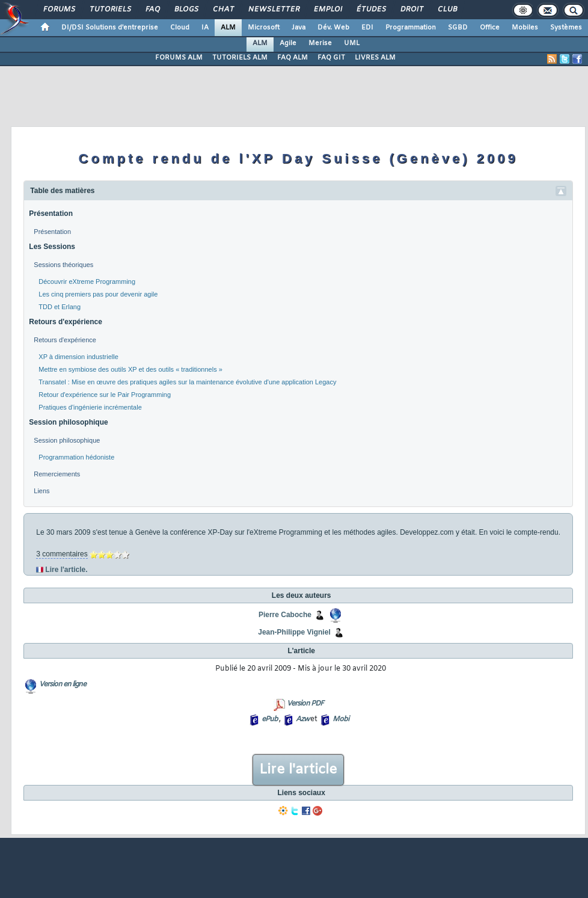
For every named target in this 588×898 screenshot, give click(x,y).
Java (299, 28)
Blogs (186, 10)
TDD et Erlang (60, 307)
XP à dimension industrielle (78, 357)
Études (371, 10)
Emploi (327, 10)
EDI (367, 28)
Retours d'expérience (66, 322)
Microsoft (264, 28)
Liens (41, 491)
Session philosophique (68, 422)
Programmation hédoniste (76, 457)
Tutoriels (110, 10)
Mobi (341, 719)
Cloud (180, 28)
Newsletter (273, 10)
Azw (302, 719)
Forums (59, 10)
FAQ (152, 10)
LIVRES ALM (375, 58)
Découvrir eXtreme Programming (87, 281)
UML (352, 43)
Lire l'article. (66, 570)
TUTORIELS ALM (240, 58)
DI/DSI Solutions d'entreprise (110, 28)
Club (447, 10)
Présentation (51, 214)
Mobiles (525, 28)
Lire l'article (298, 770)
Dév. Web (333, 28)
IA (205, 28)
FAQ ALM (292, 58)
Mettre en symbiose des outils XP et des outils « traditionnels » (130, 369)
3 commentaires (62, 554)
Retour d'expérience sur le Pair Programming (105, 395)
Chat (223, 10)
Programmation (411, 28)
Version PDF (305, 704)
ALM (228, 28)
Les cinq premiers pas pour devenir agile (98, 294)
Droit (411, 10)
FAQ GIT (331, 58)
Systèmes (566, 28)
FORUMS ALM (179, 58)
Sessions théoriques (63, 265)
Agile (288, 43)
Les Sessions (52, 247)
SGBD (458, 28)
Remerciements (57, 474)
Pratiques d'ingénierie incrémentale (90, 407)
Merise (320, 43)
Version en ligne (63, 684)
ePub (270, 719)
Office (490, 28)
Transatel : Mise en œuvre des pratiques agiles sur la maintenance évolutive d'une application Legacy (187, 382)
